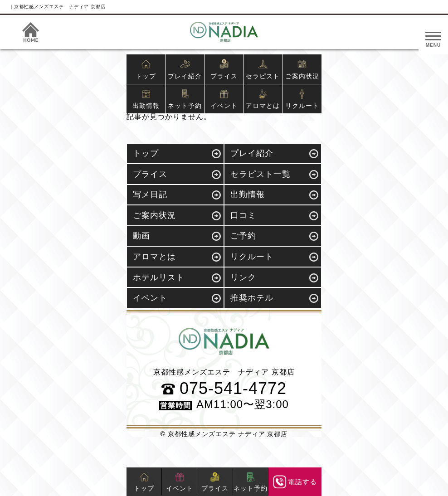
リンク (243, 277)
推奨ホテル (252, 298)
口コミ (243, 215)
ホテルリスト (159, 277)
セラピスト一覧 (261, 174)
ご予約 (243, 236)
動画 (141, 236)
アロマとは (263, 99)
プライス (224, 69)
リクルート (302, 99)
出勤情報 (146, 99)
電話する (295, 482)
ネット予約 (185, 99)
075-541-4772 (224, 388)
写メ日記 (150, 195)
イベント (224, 99)
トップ (146, 69)
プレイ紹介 (185, 69)
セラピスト (263, 69)
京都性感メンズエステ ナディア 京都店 (228, 434)
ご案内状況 (302, 69)
